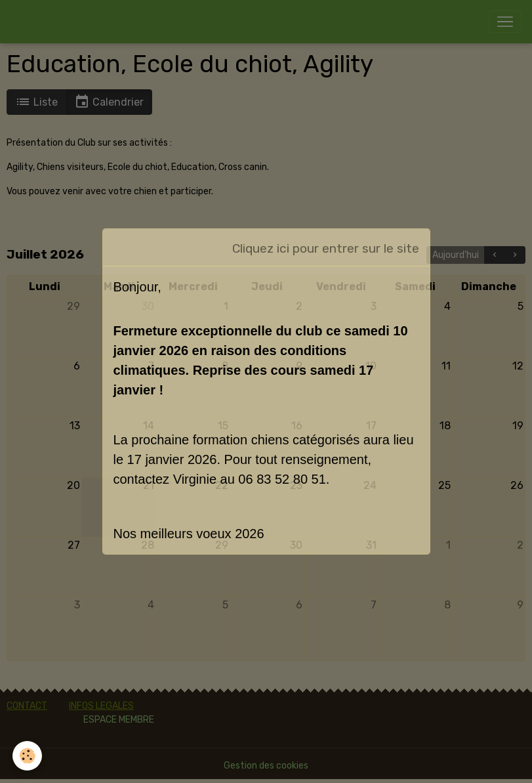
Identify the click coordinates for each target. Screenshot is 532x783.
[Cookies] (28, 756)
